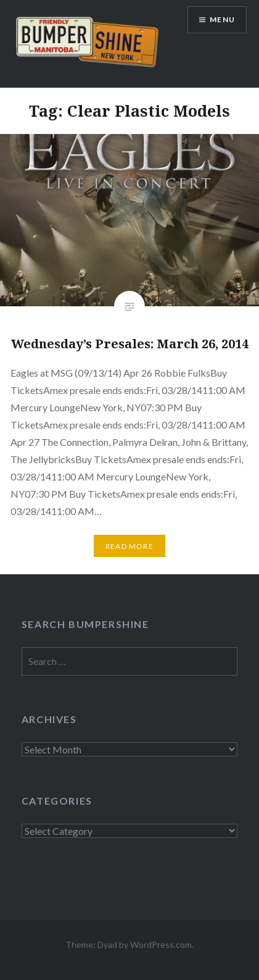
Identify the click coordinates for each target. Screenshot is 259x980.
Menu (222, 19)
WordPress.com (161, 944)
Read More (129, 546)
